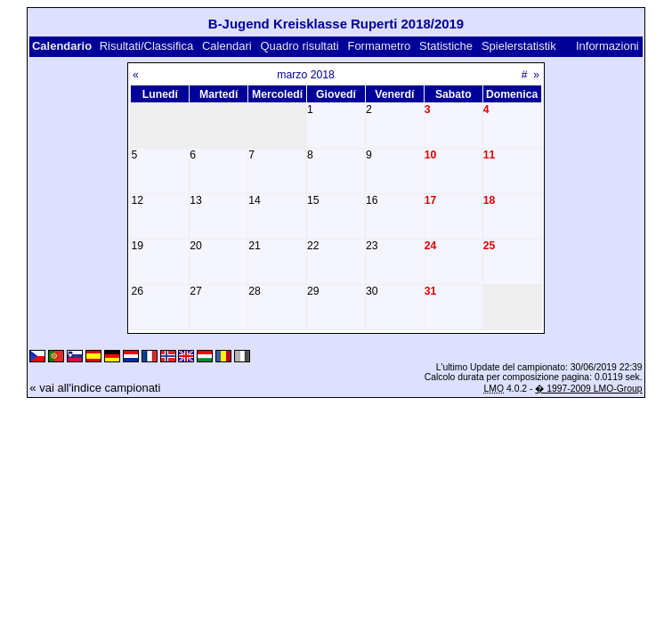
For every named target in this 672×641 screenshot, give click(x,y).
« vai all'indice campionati (95, 388)
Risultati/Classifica (146, 46)
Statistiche (446, 46)
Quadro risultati (299, 46)
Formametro (379, 46)
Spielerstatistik (519, 46)
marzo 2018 (306, 75)
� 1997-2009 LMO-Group (588, 389)
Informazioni (607, 46)
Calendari (227, 46)
